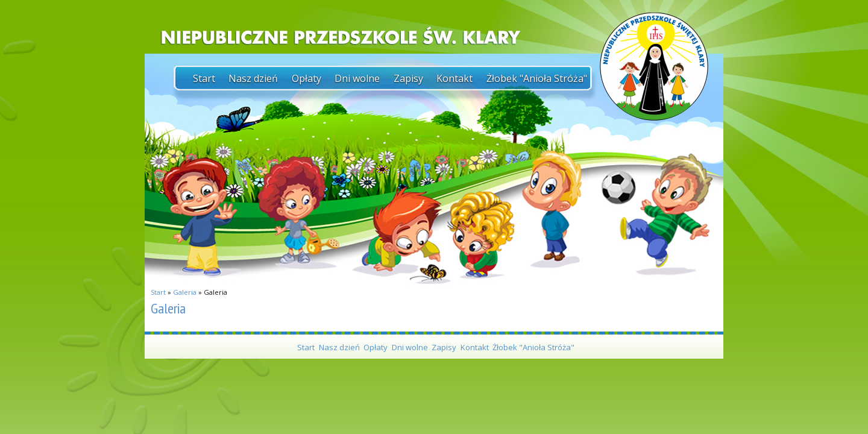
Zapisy (408, 78)
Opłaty (307, 78)
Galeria (185, 292)
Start (204, 78)
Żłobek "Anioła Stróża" (537, 78)
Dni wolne (357, 78)
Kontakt (454, 78)
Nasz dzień (253, 78)
